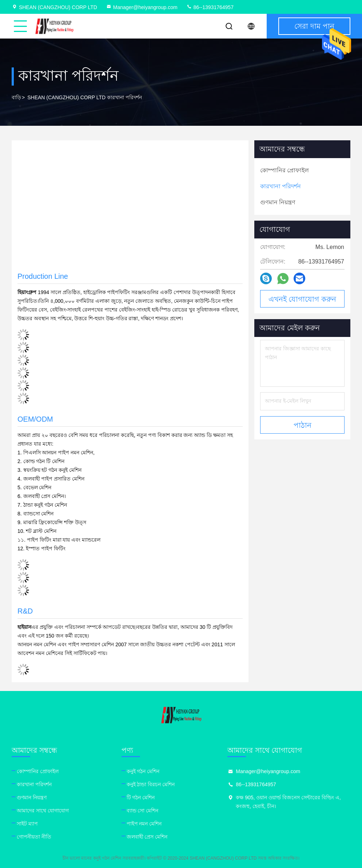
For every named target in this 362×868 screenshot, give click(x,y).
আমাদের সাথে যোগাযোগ (43, 811)
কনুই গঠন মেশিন (143, 771)
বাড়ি (16, 97)
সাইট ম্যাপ (27, 824)
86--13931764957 (210, 7)
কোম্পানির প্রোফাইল (38, 771)
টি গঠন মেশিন (141, 797)
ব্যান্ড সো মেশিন (143, 811)
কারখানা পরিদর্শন (34, 784)
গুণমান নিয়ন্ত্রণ (32, 797)
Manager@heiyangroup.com (142, 7)
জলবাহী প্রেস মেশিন (147, 837)
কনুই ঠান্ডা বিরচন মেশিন (151, 784)
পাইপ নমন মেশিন (144, 824)
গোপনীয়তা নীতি (34, 837)
